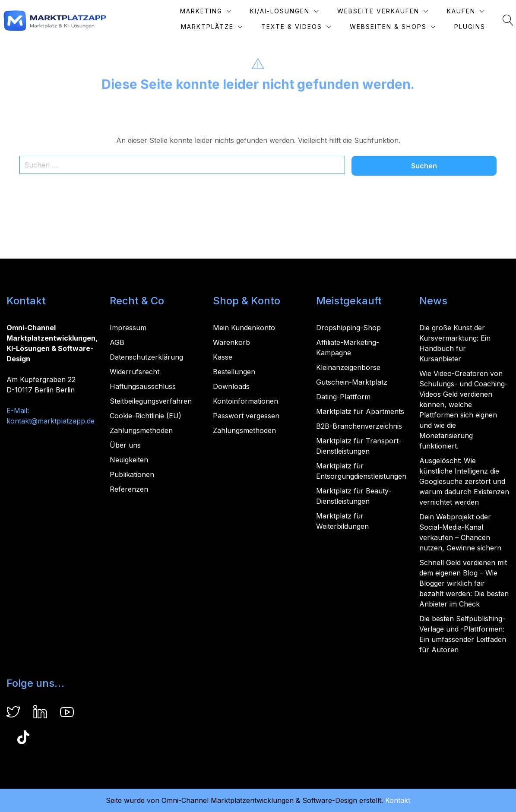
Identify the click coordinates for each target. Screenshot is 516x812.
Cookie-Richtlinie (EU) (146, 416)
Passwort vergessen (246, 416)
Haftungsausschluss (143, 386)
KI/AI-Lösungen (280, 11)
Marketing (201, 11)
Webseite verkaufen (378, 11)
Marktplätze (207, 27)
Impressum (128, 328)
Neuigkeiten (129, 460)
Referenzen (129, 489)
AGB (117, 342)
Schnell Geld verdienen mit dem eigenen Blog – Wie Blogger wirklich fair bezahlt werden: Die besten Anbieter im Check (464, 583)
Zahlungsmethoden (141, 430)
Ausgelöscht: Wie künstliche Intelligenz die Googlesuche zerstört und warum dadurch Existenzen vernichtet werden (464, 481)
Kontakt (398, 800)
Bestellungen (234, 372)
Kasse (223, 357)
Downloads (231, 386)
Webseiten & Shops (388, 27)
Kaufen (461, 11)
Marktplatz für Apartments (360, 411)
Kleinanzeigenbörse (348, 367)
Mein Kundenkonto (244, 328)
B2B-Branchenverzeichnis (359, 426)
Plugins (470, 27)
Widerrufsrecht (135, 372)
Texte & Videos (292, 27)
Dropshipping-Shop (348, 328)
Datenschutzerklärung (146, 357)
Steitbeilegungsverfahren (151, 401)
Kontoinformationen (245, 401)
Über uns (125, 445)
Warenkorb (231, 342)
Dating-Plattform (343, 397)
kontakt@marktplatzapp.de (51, 421)
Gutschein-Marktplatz (352, 382)
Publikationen (132, 474)
